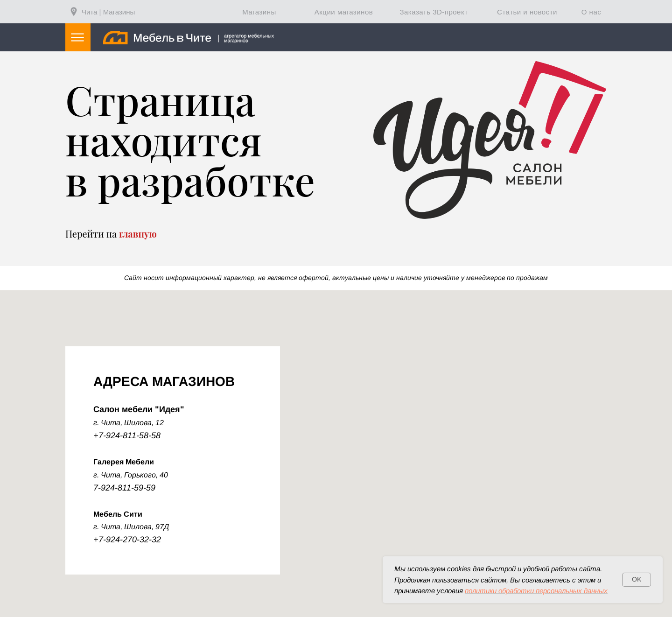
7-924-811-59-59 (124, 488)
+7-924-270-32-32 (127, 540)
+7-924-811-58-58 (127, 435)
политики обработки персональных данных (536, 591)
